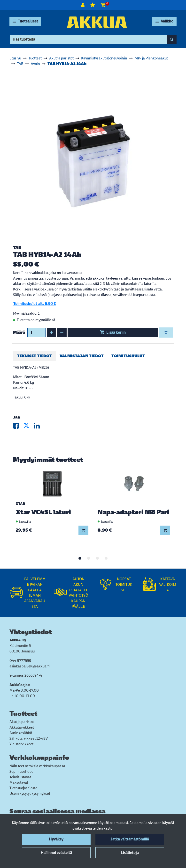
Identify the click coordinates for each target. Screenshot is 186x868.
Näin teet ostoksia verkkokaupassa (37, 766)
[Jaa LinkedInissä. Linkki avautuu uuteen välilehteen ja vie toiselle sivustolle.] (39, 427)
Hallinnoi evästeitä (56, 853)
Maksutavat (19, 782)
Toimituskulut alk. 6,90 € (35, 304)
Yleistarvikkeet (21, 744)
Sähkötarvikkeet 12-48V (29, 738)
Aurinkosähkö (21, 733)
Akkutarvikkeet (22, 727)
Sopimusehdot (21, 771)
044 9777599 (20, 661)
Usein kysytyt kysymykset (30, 793)
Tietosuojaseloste (23, 788)
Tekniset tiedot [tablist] (34, 356)
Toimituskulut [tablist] (128, 356)
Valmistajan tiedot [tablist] (82, 356)
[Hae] (88, 39)
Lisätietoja (130, 853)
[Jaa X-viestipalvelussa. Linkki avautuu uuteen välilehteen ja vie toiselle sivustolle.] (29, 427)
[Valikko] (164, 21)
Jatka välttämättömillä (130, 839)
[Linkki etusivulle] (97, 22)
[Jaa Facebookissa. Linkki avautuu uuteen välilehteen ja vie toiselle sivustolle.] (18, 427)
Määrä (19, 332)
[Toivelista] (93, 5)
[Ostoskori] (103, 5)
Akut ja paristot (22, 722)
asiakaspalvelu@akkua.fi (30, 666)
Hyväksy (56, 839)
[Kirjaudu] (83, 5)
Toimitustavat (20, 777)
